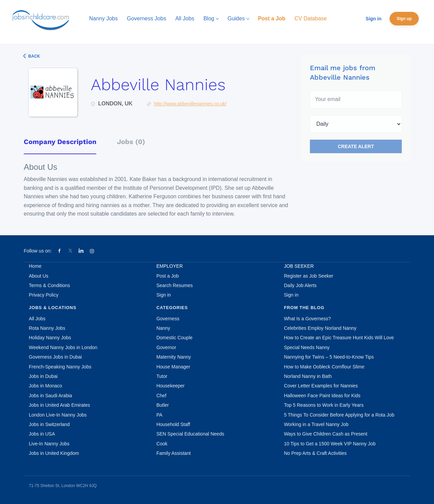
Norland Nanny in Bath (308, 376)
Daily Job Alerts (300, 285)
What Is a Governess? (307, 319)
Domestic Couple (174, 338)
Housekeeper (170, 386)
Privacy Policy (44, 295)
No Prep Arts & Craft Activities (315, 453)
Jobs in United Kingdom (54, 453)
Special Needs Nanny (307, 347)
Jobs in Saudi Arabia (51, 396)
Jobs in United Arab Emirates (60, 405)
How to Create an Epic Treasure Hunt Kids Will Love (339, 338)
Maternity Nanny (174, 357)
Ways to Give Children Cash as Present (325, 434)
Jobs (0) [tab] (131, 142)
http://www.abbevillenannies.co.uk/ (190, 104)
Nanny (163, 328)
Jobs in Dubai (43, 376)
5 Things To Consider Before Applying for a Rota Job (339, 415)
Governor (166, 347)
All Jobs (37, 319)
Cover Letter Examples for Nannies (321, 386)
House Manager (173, 367)
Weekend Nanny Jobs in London (63, 347)
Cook (162, 444)
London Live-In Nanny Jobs (58, 415)
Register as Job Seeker (309, 276)
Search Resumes (174, 285)
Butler (163, 405)
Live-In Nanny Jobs (49, 444)
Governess (168, 319)
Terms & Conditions (49, 285)
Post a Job (167, 276)
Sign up (404, 19)
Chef (161, 396)
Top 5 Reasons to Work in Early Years (324, 405)
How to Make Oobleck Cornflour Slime (324, 367)
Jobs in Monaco (45, 386)
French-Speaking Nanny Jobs (60, 367)
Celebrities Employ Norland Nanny (320, 328)
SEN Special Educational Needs (190, 434)
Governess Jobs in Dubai (55, 357)
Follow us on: (38, 251)
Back (34, 56)
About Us (39, 276)
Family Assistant (173, 453)
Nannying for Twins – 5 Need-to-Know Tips (329, 357)
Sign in (373, 19)
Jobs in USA (42, 434)
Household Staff (173, 424)
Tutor (162, 376)
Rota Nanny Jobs (47, 328)
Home (35, 266)
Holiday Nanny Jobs (50, 338)
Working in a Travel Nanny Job (316, 424)
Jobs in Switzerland (49, 424)
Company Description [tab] (60, 142)
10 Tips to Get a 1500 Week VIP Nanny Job (330, 444)
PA (159, 415)
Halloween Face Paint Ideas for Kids (322, 396)
